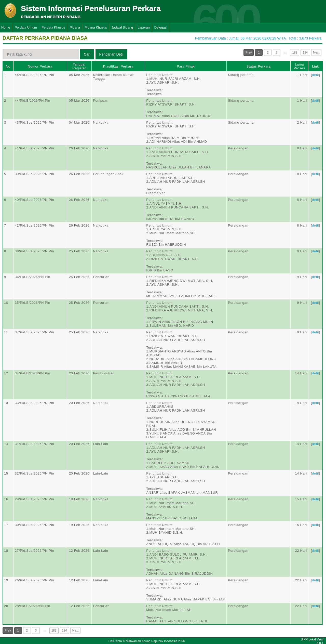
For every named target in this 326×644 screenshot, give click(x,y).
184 (305, 52)
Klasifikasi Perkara (118, 66)
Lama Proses (299, 66)
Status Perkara (259, 66)
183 (295, 52)
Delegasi (161, 27)
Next (316, 52)
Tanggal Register (79, 66)
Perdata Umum (26, 27)
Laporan (144, 27)
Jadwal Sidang (122, 27)
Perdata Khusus (53, 27)
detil (315, 75)
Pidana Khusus (96, 27)
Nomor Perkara (40, 66)
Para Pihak (186, 66)
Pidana (75, 27)
